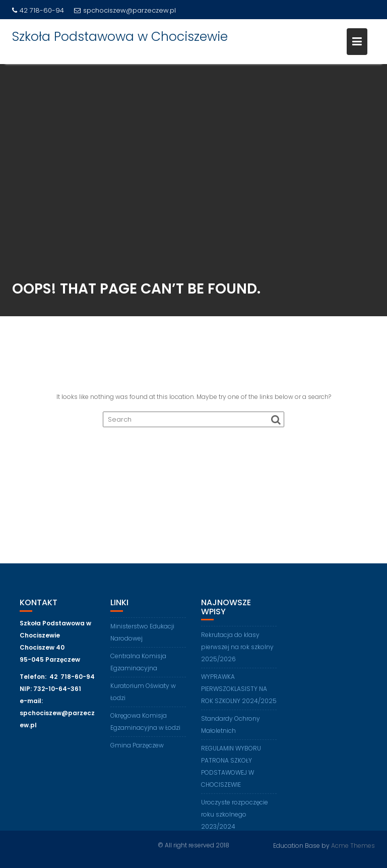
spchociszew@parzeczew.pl (125, 10)
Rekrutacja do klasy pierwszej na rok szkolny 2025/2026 (237, 651)
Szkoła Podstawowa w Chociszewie (120, 37)
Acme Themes (353, 845)
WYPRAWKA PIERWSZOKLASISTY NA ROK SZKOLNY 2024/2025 (239, 693)
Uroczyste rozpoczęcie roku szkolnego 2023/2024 (235, 818)
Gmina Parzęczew (137, 749)
